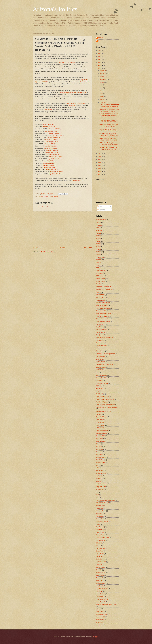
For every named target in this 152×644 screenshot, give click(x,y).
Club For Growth (101, 367)
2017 (100, 154)
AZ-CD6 (99, 246)
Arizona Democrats (102, 305)
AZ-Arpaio (99, 230)
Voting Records (101, 602)
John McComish (101, 463)
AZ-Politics (99, 268)
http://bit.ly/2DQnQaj (52, 152)
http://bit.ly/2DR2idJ (55, 157)
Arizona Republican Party (104, 313)
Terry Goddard (100, 572)
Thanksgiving (100, 575)
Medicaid (99, 481)
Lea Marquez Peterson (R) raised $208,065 (73, 92)
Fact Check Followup (102, 397)
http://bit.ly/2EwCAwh (56, 174)
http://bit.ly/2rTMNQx (50, 167)
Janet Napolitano (101, 441)
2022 (100, 56)
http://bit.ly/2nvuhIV (58, 135)
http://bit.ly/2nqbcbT (52, 140)
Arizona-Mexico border (103, 322)
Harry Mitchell (100, 425)
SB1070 (98, 546)
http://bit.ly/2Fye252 (52, 150)
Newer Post (38, 248)
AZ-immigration (101, 281)
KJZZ (98, 468)
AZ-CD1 (99, 233)
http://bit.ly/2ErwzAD (51, 131)
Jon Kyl (98, 465)
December (103, 70)
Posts (100, 206)
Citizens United (101, 356)
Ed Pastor (99, 386)
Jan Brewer (99, 438)
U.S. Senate (100, 586)
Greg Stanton (100, 422)
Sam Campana (101, 548)
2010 (100, 174)
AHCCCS (99, 225)
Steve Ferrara (84, 82)
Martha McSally (54, 197)
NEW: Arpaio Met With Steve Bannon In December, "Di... (108, 130)
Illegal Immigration (102, 433)
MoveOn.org (100, 489)
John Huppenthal (101, 457)
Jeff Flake (99, 446)
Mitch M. (101, 38)
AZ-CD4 (99, 241)
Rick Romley (100, 532)
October (102, 76)
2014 (100, 162)
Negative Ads (100, 505)
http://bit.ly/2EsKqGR (53, 155)
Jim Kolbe (99, 452)
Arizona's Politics (55, 9)
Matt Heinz (73, 105)
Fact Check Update (102, 402)
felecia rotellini (100, 617)
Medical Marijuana (102, 484)
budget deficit (100, 612)
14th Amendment (101, 220)
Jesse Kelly (99, 449)
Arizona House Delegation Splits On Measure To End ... (109, 110)
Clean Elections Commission (105, 364)
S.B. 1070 (99, 543)
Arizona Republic (101, 311)
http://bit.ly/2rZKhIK (49, 163)
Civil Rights (99, 359)
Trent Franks (100, 578)
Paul (100, 41)
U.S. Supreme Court (102, 589)
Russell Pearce (101, 535)
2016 (100, 157)
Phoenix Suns (100, 519)
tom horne (99, 625)
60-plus (98, 222)
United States (100, 597)
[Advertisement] (62, 229)
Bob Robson (100, 340)
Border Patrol (100, 343)
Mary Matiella (48, 110)
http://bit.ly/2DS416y (55, 129)
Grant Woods (100, 420)
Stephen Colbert (101, 562)
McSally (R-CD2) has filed (67, 63)
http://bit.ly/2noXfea (48, 125)
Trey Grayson (100, 581)
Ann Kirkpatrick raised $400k (76, 103)
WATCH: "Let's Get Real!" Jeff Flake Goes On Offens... (108, 148)
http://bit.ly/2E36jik (50, 144)
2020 (100, 62)
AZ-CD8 (99, 252)
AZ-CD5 (99, 244)
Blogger (96, 637)
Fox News (99, 414)
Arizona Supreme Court (103, 319)
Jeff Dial (98, 444)
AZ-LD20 (99, 265)
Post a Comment (43, 207)
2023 (100, 53)
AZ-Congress (100, 257)
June (101, 88)
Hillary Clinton (100, 428)
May (101, 91)
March (102, 97)
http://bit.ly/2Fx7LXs (49, 127)
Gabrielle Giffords (101, 417)
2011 (100, 171)
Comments (101, 210)
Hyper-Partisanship (102, 430)
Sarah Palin (100, 551)
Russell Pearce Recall (103, 538)
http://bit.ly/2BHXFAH (54, 133)
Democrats (99, 380)
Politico (98, 524)
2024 (100, 51)
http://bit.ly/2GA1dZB (50, 148)
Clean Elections (101, 362)
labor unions (100, 622)
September (103, 79)
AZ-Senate (99, 273)
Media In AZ (100, 479)
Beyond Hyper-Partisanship (104, 338)
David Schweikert (101, 375)
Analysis (99, 292)
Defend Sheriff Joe (102, 378)
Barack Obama (101, 332)
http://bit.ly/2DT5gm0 (56, 172)
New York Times (101, 511)
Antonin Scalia (100, 300)
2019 (100, 65)
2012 (100, 168)
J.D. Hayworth (100, 436)
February (103, 100)
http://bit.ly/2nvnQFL (49, 165)
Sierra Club (99, 556)
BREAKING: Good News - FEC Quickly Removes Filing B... (109, 126)
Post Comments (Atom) (48, 252)
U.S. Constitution (101, 583)
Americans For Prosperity (104, 287)
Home (63, 248)
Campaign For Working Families (106, 354)
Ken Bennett (100, 471)
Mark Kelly (99, 476)
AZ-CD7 (99, 249)
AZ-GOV (99, 260)
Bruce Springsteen (102, 346)
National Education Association (105, 500)
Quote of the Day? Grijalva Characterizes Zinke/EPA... (108, 121)
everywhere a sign (102, 614)
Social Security (101, 559)
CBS (97, 348)
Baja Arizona (100, 327)
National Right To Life (102, 503)
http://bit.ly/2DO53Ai (51, 170)
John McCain (100, 460)
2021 (100, 59)
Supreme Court (101, 567)
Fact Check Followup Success (105, 399)
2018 (100, 68)
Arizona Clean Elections (103, 303)
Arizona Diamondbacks (103, 308)
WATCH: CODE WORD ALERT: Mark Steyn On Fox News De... (109, 116)
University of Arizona (102, 599)
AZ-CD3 (99, 238)
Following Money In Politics (104, 412)
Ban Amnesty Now (102, 330)
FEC (97, 391)
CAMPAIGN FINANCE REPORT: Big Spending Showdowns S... (109, 106)
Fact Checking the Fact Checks (106, 405)
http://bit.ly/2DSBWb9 (55, 159)
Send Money (100, 554)
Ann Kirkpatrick (101, 297)
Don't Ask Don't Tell (102, 383)
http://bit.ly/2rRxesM (53, 137)
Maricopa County (101, 473)
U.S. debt (99, 591)
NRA (97, 495)
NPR (97, 492)
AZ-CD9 (99, 255)
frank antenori (100, 620)
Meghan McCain (101, 487)
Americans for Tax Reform (104, 289)
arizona (98, 609)
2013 (100, 165)
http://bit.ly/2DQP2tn (79, 180)
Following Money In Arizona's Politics (107, 407)
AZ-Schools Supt (101, 271)
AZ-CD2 (99, 236)
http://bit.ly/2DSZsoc (51, 146)
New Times (99, 508)
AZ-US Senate (100, 279)
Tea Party (99, 570)
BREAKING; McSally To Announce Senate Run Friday (109, 144)
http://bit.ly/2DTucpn (50, 161)
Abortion (99, 284)
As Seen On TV (101, 324)
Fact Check (99, 394)
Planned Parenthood (102, 521)
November (103, 73)
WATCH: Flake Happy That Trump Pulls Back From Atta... (109, 135)
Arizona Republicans (102, 316)
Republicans (100, 530)
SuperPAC (99, 564)
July (101, 85)
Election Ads (100, 388)
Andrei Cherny (100, 295)
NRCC (98, 497)
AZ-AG (98, 228)
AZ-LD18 (99, 263)
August (102, 82)
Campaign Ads (100, 351)
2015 (100, 159)
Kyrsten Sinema (43, 197)
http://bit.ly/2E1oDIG (52, 142)
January (102, 102)
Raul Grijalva (100, 527)
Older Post (87, 248)
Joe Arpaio (99, 454)
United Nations (100, 594)
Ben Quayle (100, 335)
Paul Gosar (99, 516)
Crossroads (100, 370)
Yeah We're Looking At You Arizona (107, 605)
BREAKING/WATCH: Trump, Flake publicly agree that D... (109, 139)
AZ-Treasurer (100, 276)
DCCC (98, 372)
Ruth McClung (100, 540)
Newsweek (99, 513)
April (101, 94)
